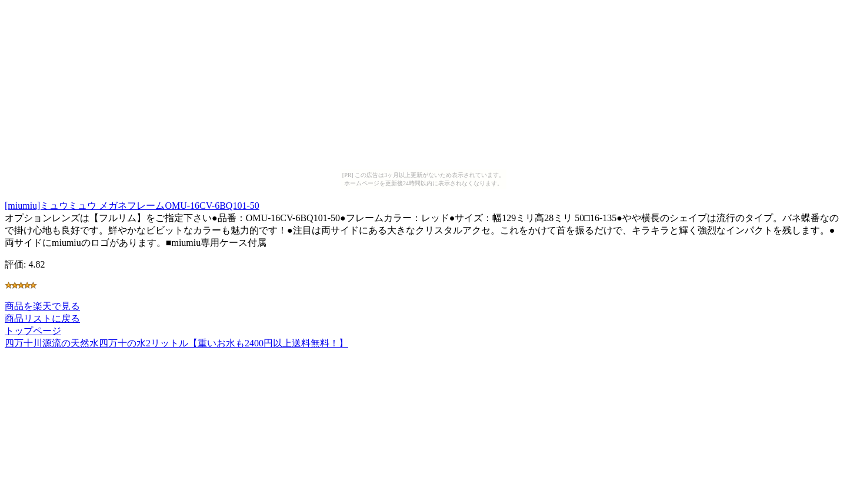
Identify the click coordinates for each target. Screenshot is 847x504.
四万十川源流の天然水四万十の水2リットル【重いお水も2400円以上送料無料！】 (176, 343)
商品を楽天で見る (42, 306)
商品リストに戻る (42, 318)
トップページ (33, 331)
